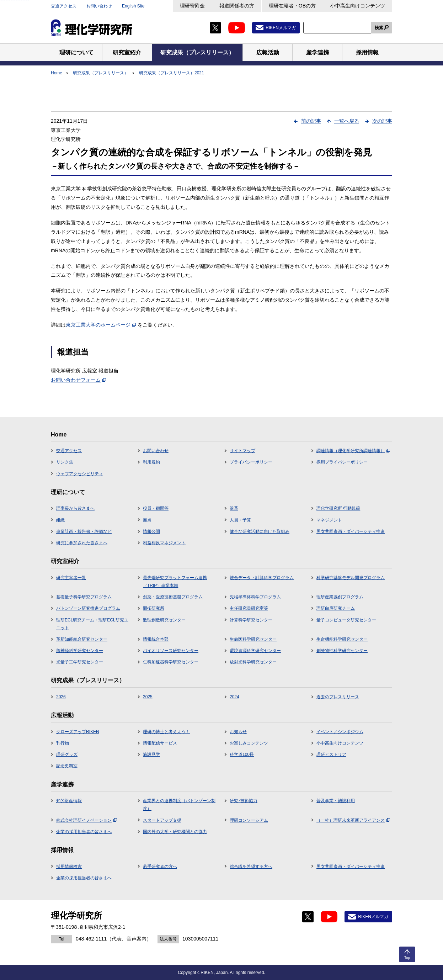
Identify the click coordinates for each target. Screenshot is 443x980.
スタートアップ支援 (162, 820)
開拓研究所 (154, 608)
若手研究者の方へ (160, 867)
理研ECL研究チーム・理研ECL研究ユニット (92, 624)
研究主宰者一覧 (71, 578)
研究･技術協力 (244, 801)
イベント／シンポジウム (340, 732)
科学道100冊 (242, 754)
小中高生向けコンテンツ (358, 6)
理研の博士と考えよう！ (166, 732)
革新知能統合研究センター (82, 639)
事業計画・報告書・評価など (84, 531)
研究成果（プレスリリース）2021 (172, 73)
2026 (61, 697)
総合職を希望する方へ (251, 867)
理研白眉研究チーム (336, 608)
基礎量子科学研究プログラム (84, 597)
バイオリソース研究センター (171, 651)
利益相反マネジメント (164, 543)
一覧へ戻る (347, 121)
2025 (148, 697)
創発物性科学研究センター (342, 651)
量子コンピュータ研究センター (346, 620)
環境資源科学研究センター (255, 651)
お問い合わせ (99, 6)
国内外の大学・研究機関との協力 (175, 832)
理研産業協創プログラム (340, 597)
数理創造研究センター (164, 620)
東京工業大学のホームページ (101, 325)
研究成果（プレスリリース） (101, 73)
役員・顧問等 (156, 508)
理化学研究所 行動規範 (338, 508)
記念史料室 (67, 766)
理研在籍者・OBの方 (292, 6)
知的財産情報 (69, 801)
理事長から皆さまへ (75, 508)
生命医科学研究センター (253, 639)
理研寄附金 (192, 6)
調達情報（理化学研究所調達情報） (353, 451)
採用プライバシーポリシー (342, 462)
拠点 (147, 520)
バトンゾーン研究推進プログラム (88, 608)
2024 (234, 697)
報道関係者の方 (237, 6)
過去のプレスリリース (338, 697)
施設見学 (151, 754)
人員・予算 (240, 520)
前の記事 (311, 121)
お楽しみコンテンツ (249, 743)
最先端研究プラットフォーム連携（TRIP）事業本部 (175, 582)
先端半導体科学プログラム (255, 597)
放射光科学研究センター (253, 662)
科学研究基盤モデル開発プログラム (351, 578)
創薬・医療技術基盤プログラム (173, 597)
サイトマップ (242, 451)
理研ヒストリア (331, 754)
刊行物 (63, 743)
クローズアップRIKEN (78, 732)
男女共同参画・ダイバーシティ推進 (351, 531)
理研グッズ (67, 754)
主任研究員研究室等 (249, 608)
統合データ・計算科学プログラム (262, 578)
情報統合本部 (156, 639)
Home (57, 73)
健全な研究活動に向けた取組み (260, 531)
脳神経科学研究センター (80, 651)
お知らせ (238, 732)
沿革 (234, 508)
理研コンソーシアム (249, 820)
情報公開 (151, 531)
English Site (133, 6)
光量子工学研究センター (80, 662)
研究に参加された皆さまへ (82, 543)
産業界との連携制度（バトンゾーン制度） (179, 805)
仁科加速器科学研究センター (171, 662)
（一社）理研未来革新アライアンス (353, 820)
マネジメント (329, 520)
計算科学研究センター (251, 620)
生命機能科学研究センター (342, 639)
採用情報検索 (69, 867)
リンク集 (65, 462)
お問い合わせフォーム (78, 380)
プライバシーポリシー (251, 462)
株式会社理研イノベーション (87, 820)
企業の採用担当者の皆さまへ (84, 832)
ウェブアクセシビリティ (80, 474)
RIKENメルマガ (281, 28)
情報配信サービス (160, 743)
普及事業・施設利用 (336, 801)
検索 (379, 28)
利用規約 (151, 462)
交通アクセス (64, 6)
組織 (60, 520)
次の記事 (382, 121)
